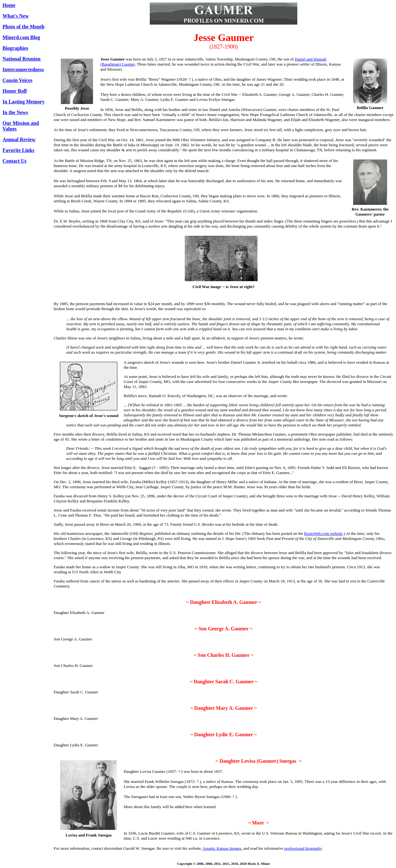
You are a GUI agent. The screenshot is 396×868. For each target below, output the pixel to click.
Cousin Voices (17, 80)
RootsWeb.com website (323, 533)
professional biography (303, 848)
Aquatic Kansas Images (222, 848)
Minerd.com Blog (21, 37)
